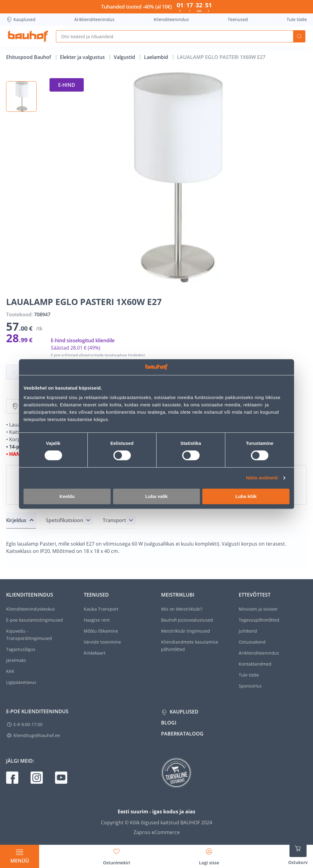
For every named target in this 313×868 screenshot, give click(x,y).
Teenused (238, 19)
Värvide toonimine (102, 642)
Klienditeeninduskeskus (31, 609)
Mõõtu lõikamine (101, 631)
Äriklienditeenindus (94, 19)
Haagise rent (97, 620)
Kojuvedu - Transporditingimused (29, 635)
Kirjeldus (16, 520)
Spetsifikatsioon (64, 520)
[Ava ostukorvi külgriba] (298, 853)
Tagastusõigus (21, 649)
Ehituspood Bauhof (29, 57)
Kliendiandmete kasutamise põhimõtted (190, 646)
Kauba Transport (101, 609)
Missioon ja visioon (258, 609)
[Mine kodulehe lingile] (28, 36)
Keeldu (67, 496)
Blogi (169, 723)
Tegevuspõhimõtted (259, 620)
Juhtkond (248, 631)
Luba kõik (246, 496)
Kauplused (21, 20)
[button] (21, 96)
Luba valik (156, 496)
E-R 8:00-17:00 (28, 724)
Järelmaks (16, 660)
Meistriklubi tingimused (186, 631)
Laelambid (157, 57)
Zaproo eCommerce (157, 832)
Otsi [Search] (299, 36)
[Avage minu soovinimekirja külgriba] (117, 855)
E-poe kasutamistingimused (35, 620)
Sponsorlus (250, 686)
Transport (114, 520)
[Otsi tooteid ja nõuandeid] (175, 36)
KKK (10, 671)
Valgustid (125, 57)
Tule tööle (297, 19)
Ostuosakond (252, 642)
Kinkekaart (95, 653)
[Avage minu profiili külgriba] (209, 855)
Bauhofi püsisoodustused (187, 620)
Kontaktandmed (255, 664)
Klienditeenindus (171, 19)
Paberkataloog (182, 734)
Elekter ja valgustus (83, 57)
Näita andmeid (262, 478)
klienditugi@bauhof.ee (37, 735)
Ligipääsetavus (21, 682)
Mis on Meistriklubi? (182, 609)
